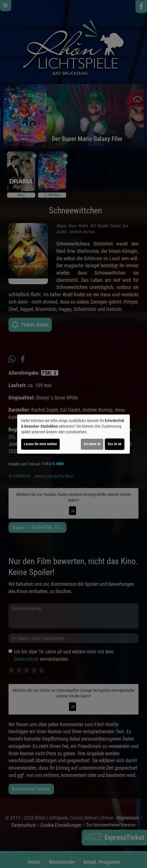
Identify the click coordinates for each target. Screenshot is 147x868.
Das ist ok (115, 444)
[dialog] (73, 434)
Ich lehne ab (92, 444)
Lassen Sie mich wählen (40, 444)
